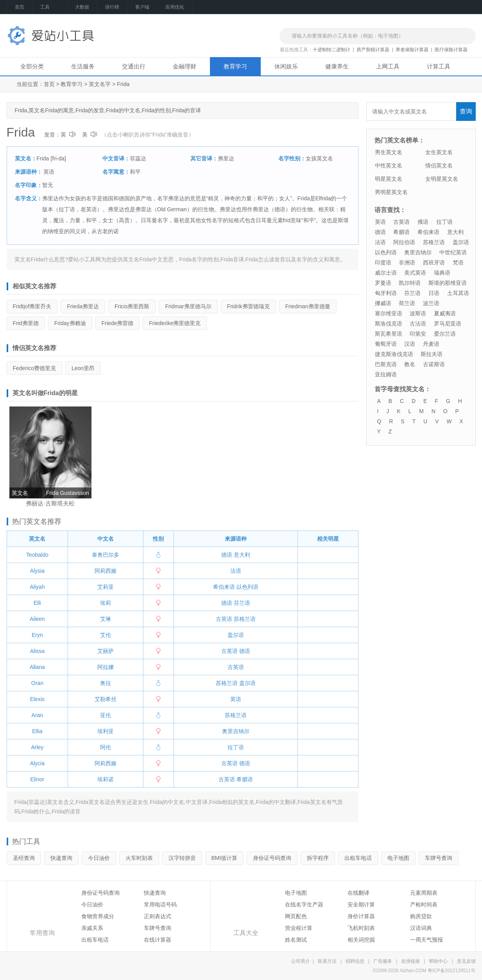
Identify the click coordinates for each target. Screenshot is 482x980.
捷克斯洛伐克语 (394, 354)
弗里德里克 (175, 323)
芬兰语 (242, 603)
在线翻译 (358, 893)
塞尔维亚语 (389, 313)
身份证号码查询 (272, 858)
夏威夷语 (445, 313)
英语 (49, 172)
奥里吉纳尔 (236, 731)
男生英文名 (389, 152)
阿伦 (106, 747)
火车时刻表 (139, 858)
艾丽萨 (106, 651)
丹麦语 (431, 344)
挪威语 (383, 303)
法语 (236, 571)
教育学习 (235, 66)
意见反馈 (466, 961)
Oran (37, 683)
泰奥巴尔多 (106, 555)
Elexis (37, 699)
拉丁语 (236, 747)
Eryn (37, 635)
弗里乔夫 (32, 306)
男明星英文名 (391, 192)
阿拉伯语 (404, 242)
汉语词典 (421, 928)
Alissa (37, 651)
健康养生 (337, 66)
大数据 (82, 7)
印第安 (418, 334)
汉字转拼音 (182, 858)
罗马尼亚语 (448, 324)
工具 (50, 7)
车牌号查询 (439, 858)
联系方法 (327, 961)
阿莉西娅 (106, 571)
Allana (37, 667)
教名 (410, 364)
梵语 (458, 263)
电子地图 (398, 858)
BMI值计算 (225, 858)
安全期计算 (361, 904)
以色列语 (247, 587)
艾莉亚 (106, 587)
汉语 (410, 344)
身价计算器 (361, 916)
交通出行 (134, 66)
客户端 (142, 7)
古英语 (224, 619)
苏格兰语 (245, 619)
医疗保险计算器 (451, 50)
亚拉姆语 (386, 374)
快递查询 (61, 858)
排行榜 (112, 7)
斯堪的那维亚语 (448, 283)
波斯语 (418, 313)
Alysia (37, 571)
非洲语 (407, 263)
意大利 (242, 555)
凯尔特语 (410, 283)
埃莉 (106, 603)
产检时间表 (424, 904)
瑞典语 (442, 273)
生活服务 (83, 66)
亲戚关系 (92, 928)
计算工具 (439, 66)
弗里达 (83, 306)
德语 (227, 555)
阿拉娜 (106, 667)
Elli (37, 603)
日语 (434, 293)
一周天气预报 (426, 940)
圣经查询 (24, 858)
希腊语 (245, 779)
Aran (38, 715)
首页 (20, 7)
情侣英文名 (439, 165)
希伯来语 (224, 587)
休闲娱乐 (286, 66)
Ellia (37, 731)
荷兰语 (407, 303)
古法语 (418, 324)
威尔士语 (386, 273)
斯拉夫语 (432, 354)
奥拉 (106, 683)
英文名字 (100, 84)
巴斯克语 (386, 364)
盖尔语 (236, 635)
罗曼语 (383, 283)
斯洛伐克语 (389, 324)
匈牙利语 (386, 293)
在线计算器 (158, 940)
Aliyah (37, 587)
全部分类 (32, 66)
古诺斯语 (434, 364)
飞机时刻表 (361, 928)
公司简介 (301, 961)
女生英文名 (439, 152)
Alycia (37, 763)
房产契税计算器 (373, 50)
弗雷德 (118, 323)
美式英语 (415, 273)
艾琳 (106, 619)
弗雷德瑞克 (248, 306)
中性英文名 (389, 165)
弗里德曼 (308, 306)
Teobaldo (37, 555)
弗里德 (26, 323)
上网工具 (388, 66)
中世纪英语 (453, 252)
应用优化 (175, 7)
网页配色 (296, 916)
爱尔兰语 (445, 334)
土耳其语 (458, 293)
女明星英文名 (442, 179)
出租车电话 (358, 858)
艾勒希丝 (106, 699)
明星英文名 (389, 179)
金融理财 (185, 66)
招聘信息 (355, 961)
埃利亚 (106, 731)
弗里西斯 (132, 306)
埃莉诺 (106, 779)
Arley (37, 747)
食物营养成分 (98, 916)
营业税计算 (299, 928)
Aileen (37, 619)
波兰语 (431, 303)
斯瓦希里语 (389, 334)
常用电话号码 (160, 904)
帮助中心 (438, 961)
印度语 (383, 263)
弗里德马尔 (188, 306)
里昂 (83, 368)
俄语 (423, 222)
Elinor (37, 779)
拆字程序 (318, 858)
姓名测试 (296, 940)
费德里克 (34, 368)
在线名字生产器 (304, 904)
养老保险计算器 (412, 50)
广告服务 (383, 961)
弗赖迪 (70, 323)
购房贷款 (421, 916)
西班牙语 (434, 263)
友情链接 (410, 961)
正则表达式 (158, 916)
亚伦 (106, 715)
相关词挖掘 (361, 940)
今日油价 (99, 858)
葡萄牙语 (386, 344)
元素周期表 (424, 893)
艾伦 (106, 635)
